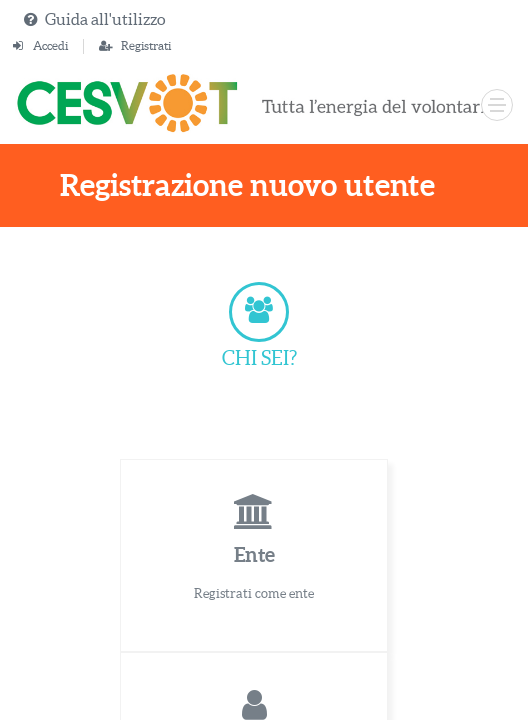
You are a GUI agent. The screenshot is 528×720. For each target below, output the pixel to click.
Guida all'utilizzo (105, 19)
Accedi (50, 45)
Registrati (146, 45)
